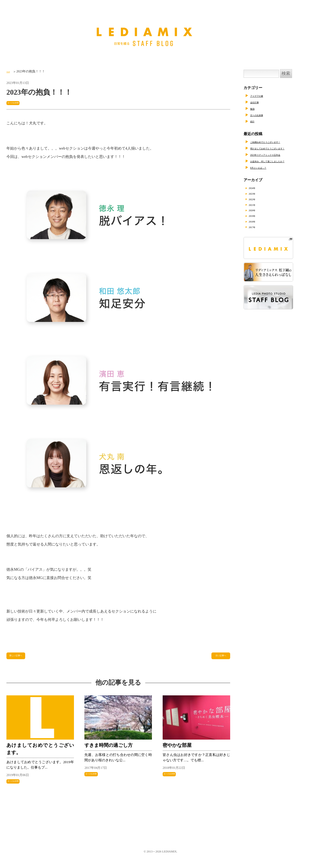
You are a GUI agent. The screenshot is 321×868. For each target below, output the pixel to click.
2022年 (257, 199)
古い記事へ (218, 658)
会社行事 (258, 102)
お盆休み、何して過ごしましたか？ (280, 161)
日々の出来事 (18, 102)
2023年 (257, 193)
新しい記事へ (21, 658)
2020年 (257, 210)
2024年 (257, 188)
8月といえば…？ (264, 167)
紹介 (254, 121)
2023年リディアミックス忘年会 (277, 155)
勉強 (254, 108)
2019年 (257, 216)
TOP (9, 71)
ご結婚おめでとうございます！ (277, 142)
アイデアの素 (262, 96)
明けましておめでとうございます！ (280, 148)
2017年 (257, 227)
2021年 (257, 205)
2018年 (257, 222)
